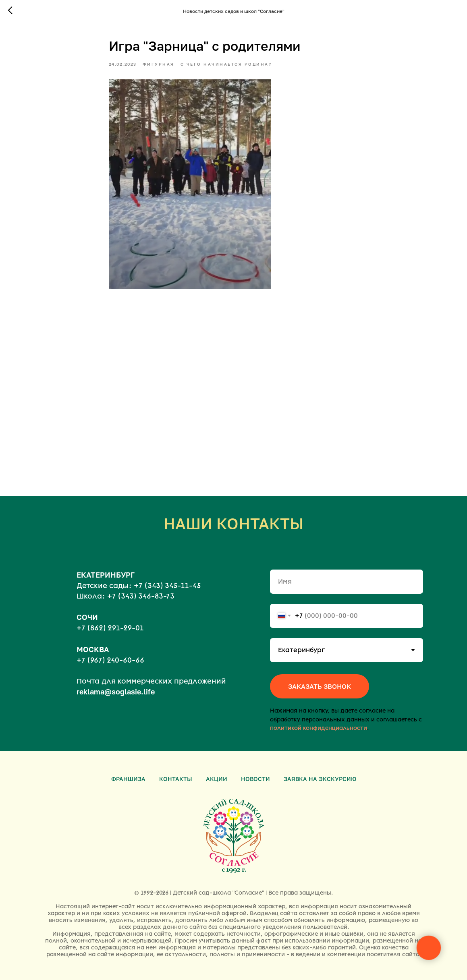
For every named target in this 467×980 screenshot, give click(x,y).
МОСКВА (93, 649)
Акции (217, 779)
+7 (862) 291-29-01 (110, 628)
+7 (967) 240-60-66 (110, 660)
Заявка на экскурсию (320, 779)
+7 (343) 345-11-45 (167, 586)
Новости (255, 779)
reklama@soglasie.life (116, 692)
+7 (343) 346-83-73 (141, 596)
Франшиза (128, 779)
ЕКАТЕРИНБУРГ (106, 575)
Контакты (176, 779)
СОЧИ (87, 617)
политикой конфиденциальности (319, 728)
